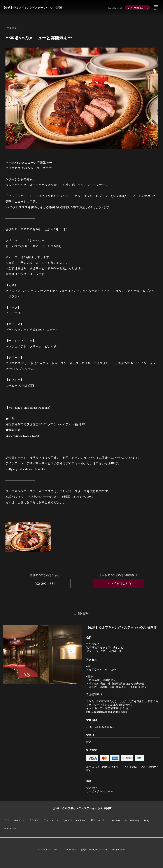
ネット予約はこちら (138, 8)
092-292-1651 (113, 8)
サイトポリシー (119, 850)
